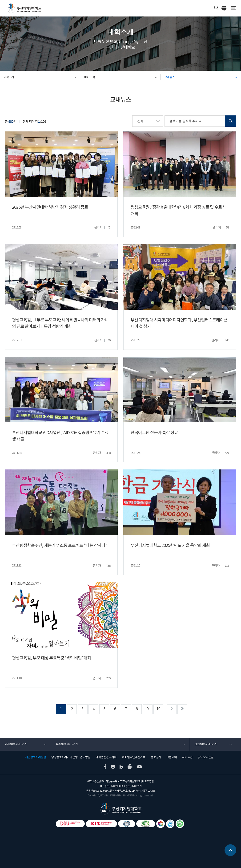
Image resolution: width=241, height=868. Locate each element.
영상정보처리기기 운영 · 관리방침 (71, 757)
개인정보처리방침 (36, 757)
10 (158, 709)
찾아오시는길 (206, 757)
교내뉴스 (169, 77)
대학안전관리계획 (106, 757)
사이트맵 (187, 757)
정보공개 (156, 757)
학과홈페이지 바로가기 (67, 744)
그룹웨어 (172, 757)
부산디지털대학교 (24, 8)
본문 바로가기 (0, 0)
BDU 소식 (89, 77)
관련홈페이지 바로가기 (205, 744)
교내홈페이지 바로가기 (16, 744)
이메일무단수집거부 (134, 757)
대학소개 (9, 77)
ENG (224, 8)
